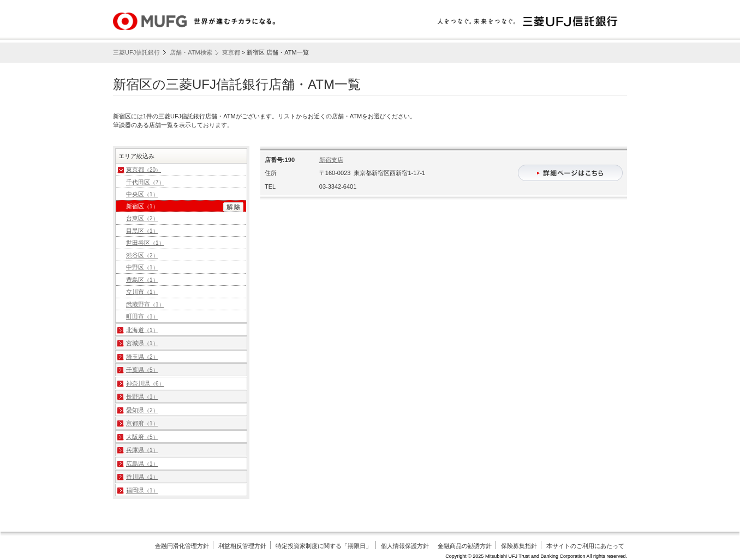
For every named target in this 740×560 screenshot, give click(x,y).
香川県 (142, 477)
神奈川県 (145, 383)
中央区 (142, 194)
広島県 (142, 463)
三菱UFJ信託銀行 (136, 52)
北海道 (142, 330)
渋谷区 (142, 255)
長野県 (142, 396)
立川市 (142, 292)
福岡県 (142, 490)
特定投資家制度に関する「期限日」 (324, 546)
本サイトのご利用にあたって (585, 546)
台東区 (142, 218)
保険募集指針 (519, 546)
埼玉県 (142, 357)
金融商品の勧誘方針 (465, 546)
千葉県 (142, 370)
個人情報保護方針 (405, 546)
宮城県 (142, 343)
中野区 (142, 267)
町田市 (142, 316)
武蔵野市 (145, 304)
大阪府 (142, 437)
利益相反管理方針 (242, 546)
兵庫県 (142, 450)
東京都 (231, 52)
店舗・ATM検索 (191, 52)
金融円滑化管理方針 (182, 546)
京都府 (142, 423)
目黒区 (142, 231)
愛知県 (142, 410)
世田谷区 (145, 243)
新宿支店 (331, 160)
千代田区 (145, 182)
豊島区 (142, 280)
